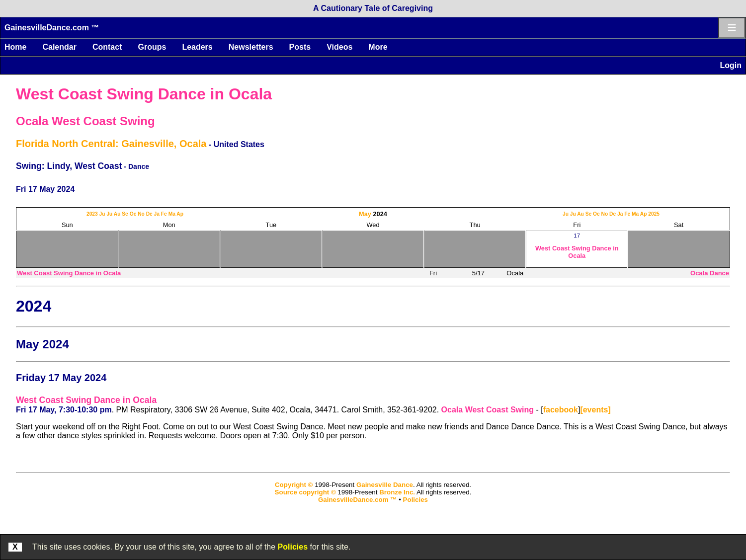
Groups (152, 47)
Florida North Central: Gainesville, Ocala (111, 144)
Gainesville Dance (385, 485)
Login (731, 65)
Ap (180, 214)
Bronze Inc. (397, 492)
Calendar (59, 47)
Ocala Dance (710, 273)
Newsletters (251, 47)
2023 (92, 214)
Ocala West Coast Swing (85, 121)
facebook (561, 410)
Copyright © (294, 485)
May (365, 214)
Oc (133, 214)
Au (117, 214)
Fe (164, 214)
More (378, 47)
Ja (157, 214)
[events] (595, 410)
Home (15, 47)
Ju (102, 214)
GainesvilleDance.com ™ (52, 28)
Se (125, 214)
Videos (339, 47)
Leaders (197, 47)
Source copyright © (305, 492)
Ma (172, 214)
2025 (654, 214)
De (149, 214)
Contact (107, 47)
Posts (300, 47)
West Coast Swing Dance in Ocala (144, 94)
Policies (293, 547)
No (141, 214)
